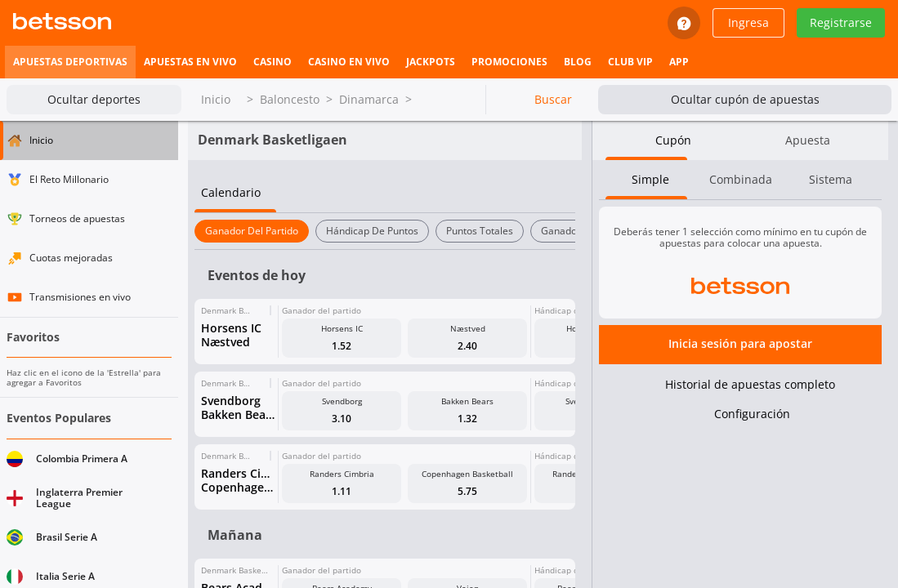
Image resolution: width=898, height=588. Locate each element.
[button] (385, 383)
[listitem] (70, 62)
